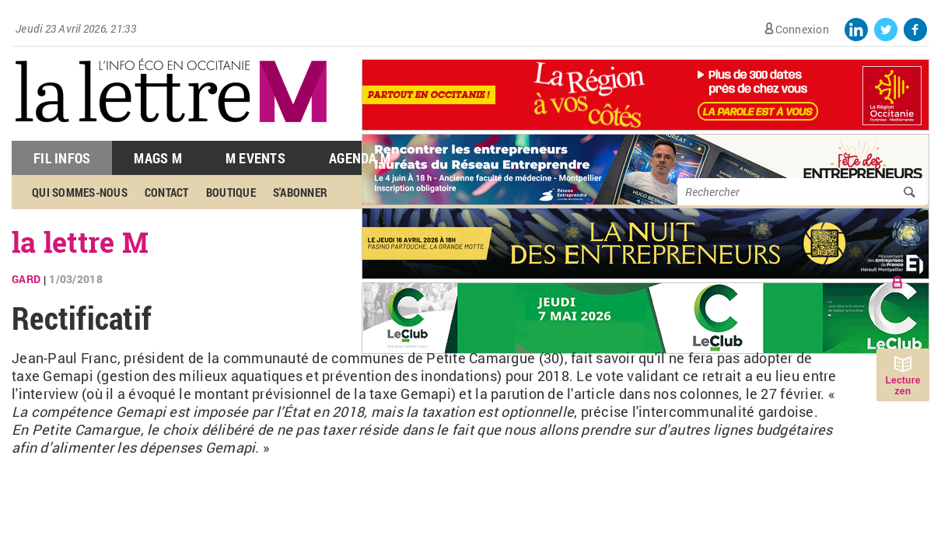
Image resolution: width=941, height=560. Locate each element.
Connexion (802, 29)
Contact (167, 192)
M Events (255, 158)
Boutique (231, 192)
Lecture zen (903, 386)
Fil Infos (62, 158)
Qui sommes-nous (80, 192)
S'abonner (300, 192)
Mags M (158, 158)
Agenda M (360, 158)
